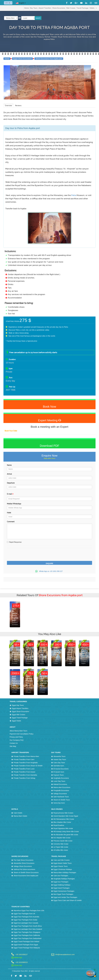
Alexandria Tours (59, 756)
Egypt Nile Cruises (19, 715)
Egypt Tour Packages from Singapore (27, 932)
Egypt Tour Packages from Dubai (25, 920)
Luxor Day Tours (59, 781)
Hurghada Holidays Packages (64, 879)
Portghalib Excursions (61, 791)
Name (9, 465)
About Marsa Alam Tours (18, 731)
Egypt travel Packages (62, 888)
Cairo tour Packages (61, 876)
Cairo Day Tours (59, 763)
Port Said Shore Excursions (24, 860)
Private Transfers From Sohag (24, 778)
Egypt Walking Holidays (62, 885)
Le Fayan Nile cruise (61, 847)
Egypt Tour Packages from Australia (26, 917)
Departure (11, 483)
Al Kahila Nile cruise (61, 850)
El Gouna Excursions (61, 769)
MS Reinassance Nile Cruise (64, 819)
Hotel (9, 513)
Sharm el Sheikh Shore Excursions (26, 873)
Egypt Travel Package (20, 718)
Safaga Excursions (60, 794)
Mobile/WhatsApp (14, 504)
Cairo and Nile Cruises (62, 860)
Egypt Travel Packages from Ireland (26, 942)
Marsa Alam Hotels (20, 816)
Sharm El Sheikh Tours (62, 800)
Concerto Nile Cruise (61, 844)
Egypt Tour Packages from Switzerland (27, 938)
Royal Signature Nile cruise (63, 828)
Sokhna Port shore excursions (24, 869)
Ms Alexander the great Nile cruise (66, 835)
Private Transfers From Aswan (24, 772)
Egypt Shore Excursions (22, 59)
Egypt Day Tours (18, 705)
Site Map (13, 746)
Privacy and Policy (16, 737)
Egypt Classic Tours (61, 866)
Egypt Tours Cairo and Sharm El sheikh (68, 900)
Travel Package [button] (82, 8)
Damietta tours (59, 766)
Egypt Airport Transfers (20, 708)
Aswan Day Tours (60, 759)
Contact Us (14, 743)
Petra (74, 195)
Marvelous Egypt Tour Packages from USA (29, 911)
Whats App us (49, 571)
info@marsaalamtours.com (65, 954)
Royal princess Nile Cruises (63, 813)
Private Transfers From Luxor (24, 769)
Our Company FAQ (17, 740)
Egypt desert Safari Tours (63, 863)
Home (27, 8)
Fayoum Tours (59, 775)
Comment (11, 522)
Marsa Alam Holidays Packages (65, 873)
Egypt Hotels (16, 721)
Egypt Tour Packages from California (27, 935)
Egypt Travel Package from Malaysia (27, 948)
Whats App (17, 957)
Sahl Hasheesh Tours (61, 797)
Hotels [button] (92, 8)
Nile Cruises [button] (71, 8)
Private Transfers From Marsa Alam (26, 756)
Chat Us (91, 973)
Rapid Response (14, 542)
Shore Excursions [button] (59, 8)
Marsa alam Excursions (62, 787)
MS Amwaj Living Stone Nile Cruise (66, 832)
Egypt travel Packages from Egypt (26, 945)
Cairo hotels (18, 813)
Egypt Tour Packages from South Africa (28, 926)
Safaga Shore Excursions (23, 866)
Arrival (9, 474)
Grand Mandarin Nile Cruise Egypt (66, 816)
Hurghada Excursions (61, 778)
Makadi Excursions (60, 784)
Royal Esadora (59, 825)
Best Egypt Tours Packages (63, 894)
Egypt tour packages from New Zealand (28, 929)
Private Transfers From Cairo (24, 759)
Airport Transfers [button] (45, 8)
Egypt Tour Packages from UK (24, 914)
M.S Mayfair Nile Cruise (62, 838)
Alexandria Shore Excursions (24, 863)
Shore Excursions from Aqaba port (49, 59)
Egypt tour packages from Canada (26, 923)
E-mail (10, 495)
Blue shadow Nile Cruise (62, 822)
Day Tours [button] (34, 8)
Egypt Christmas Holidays (63, 869)
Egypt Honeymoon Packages (64, 891)
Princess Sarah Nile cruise (63, 841)
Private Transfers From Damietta (25, 775)
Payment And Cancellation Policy (22, 734)
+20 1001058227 (22, 954)
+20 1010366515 (22, 962)
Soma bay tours (59, 803)
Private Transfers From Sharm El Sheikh (28, 766)
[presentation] (24, 555)
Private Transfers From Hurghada (26, 763)
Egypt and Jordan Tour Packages (65, 897)
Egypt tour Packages (61, 882)
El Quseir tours (59, 772)
